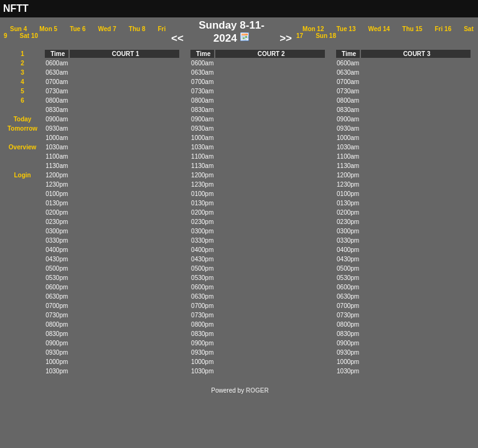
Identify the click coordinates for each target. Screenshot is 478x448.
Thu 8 (137, 29)
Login (22, 175)
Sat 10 (29, 36)
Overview (22, 147)
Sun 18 (326, 36)
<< (177, 38)
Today (23, 119)
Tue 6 (77, 29)
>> (286, 38)
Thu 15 (412, 29)
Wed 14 (379, 29)
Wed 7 (107, 29)
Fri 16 (443, 29)
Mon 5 (48, 29)
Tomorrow (22, 128)
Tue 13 (346, 29)
